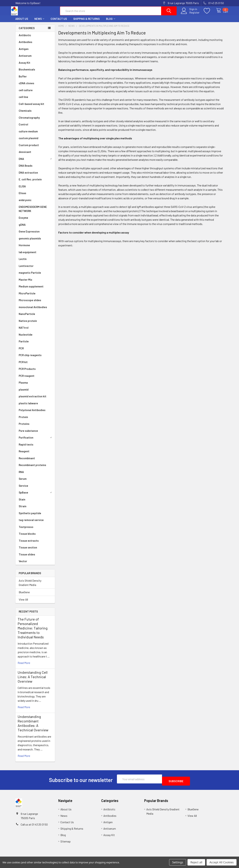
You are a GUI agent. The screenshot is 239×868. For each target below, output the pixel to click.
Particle (24, 345)
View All (23, 603)
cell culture (26, 93)
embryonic (25, 203)
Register (191, 14)
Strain (23, 509)
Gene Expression (29, 235)
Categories (27, 31)
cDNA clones (26, 86)
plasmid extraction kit (33, 399)
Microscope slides (30, 303)
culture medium (28, 135)
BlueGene (24, 595)
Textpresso (26, 530)
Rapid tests (26, 448)
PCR (21, 351)
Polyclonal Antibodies (32, 413)
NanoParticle (27, 317)
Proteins (24, 427)
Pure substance (28, 434)
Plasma (23, 386)
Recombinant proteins (32, 468)
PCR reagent (27, 379)
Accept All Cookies (222, 862)
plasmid (24, 393)
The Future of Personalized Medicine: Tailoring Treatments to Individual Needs (33, 631)
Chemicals (25, 114)
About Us (22, 22)
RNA (21, 475)
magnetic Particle (30, 276)
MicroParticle (27, 297)
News (39, 22)
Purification (36, 441)
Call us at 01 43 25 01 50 (34, 825)
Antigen (24, 52)
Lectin (23, 262)
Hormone (24, 248)
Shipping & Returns (86, 22)
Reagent (24, 454)
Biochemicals (27, 73)
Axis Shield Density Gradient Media (30, 586)
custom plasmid (29, 141)
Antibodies (25, 45)
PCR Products (27, 372)
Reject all (196, 862)
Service (23, 489)
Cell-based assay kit (31, 107)
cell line (23, 100)
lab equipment (28, 255)
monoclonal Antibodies (33, 310)
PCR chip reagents (30, 358)
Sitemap (65, 842)
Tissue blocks (27, 537)
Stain (22, 503)
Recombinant (27, 461)
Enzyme (23, 221)
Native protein (28, 324)
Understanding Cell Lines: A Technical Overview (33, 680)
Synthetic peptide (30, 516)
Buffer (23, 80)
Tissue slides (27, 558)
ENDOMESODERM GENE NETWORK (33, 212)
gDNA (22, 228)
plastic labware (28, 406)
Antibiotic (25, 38)
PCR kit (23, 365)
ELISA (22, 189)
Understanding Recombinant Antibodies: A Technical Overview (33, 726)
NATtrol (24, 331)
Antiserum (25, 59)
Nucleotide (26, 338)
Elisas (22, 196)
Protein (23, 420)
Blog (111, 22)
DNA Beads (26, 169)
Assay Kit (25, 66)
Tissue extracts (29, 544)
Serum (23, 482)
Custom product (29, 148)
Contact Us (59, 22)
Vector (23, 564)
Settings (178, 862)
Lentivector (26, 269)
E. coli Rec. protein (30, 183)
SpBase (36, 496)
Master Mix (25, 283)
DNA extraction (28, 176)
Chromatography (29, 121)
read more (24, 666)
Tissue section (28, 551)
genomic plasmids (30, 242)
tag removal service (31, 523)
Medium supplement (31, 290)
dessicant (25, 155)
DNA (36, 162)
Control (23, 128)
